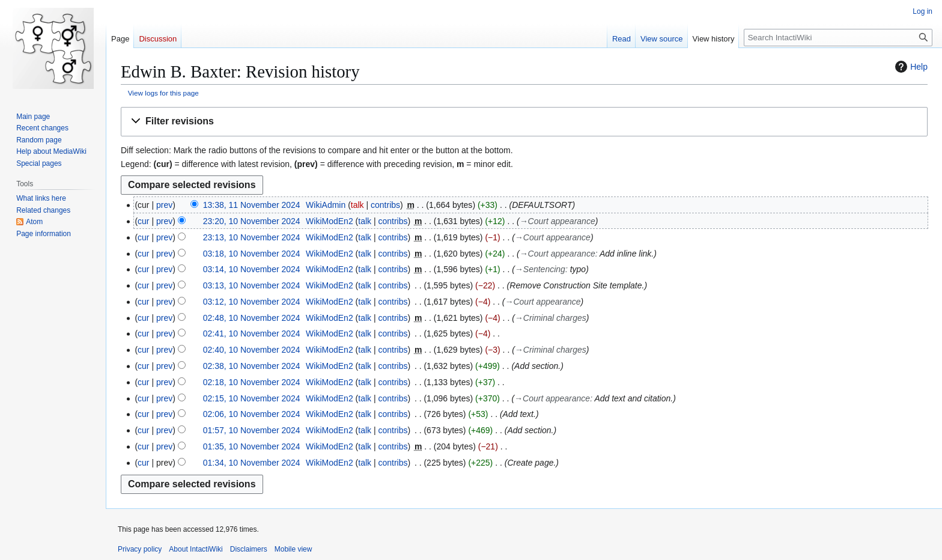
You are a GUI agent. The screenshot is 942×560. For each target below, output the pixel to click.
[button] (524, 122)
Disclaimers (249, 549)
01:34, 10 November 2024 (252, 463)
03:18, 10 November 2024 (252, 254)
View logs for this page (163, 93)
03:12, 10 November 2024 (252, 302)
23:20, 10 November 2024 (252, 221)
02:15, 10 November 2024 (252, 398)
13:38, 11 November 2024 (252, 205)
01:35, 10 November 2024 (252, 446)
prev (164, 205)
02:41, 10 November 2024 (252, 333)
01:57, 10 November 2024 (252, 430)
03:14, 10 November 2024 (252, 269)
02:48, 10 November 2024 (252, 318)
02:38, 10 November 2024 (252, 366)
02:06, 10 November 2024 (252, 414)
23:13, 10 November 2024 (252, 237)
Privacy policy (140, 549)
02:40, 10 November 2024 (252, 350)
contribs (385, 205)
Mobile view (293, 549)
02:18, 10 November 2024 (252, 382)
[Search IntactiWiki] (838, 38)
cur (143, 221)
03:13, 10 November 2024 (252, 285)
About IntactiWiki (196, 549)
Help (910, 67)
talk (357, 205)
